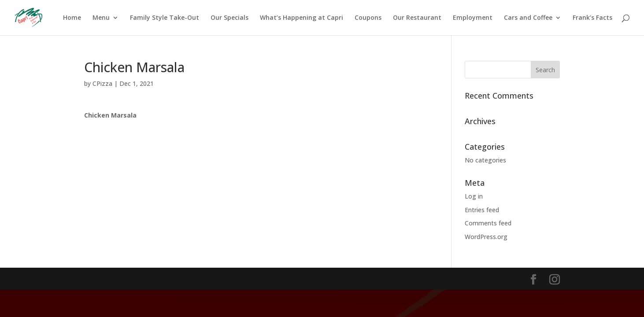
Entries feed (482, 210)
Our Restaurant (417, 18)
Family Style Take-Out (165, 18)
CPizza (102, 83)
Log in (474, 196)
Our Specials (229, 18)
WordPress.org (486, 237)
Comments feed (488, 223)
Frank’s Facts (592, 18)
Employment (473, 18)
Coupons (368, 18)
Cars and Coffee (528, 18)
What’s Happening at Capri (302, 18)
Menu (101, 18)
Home (72, 18)
